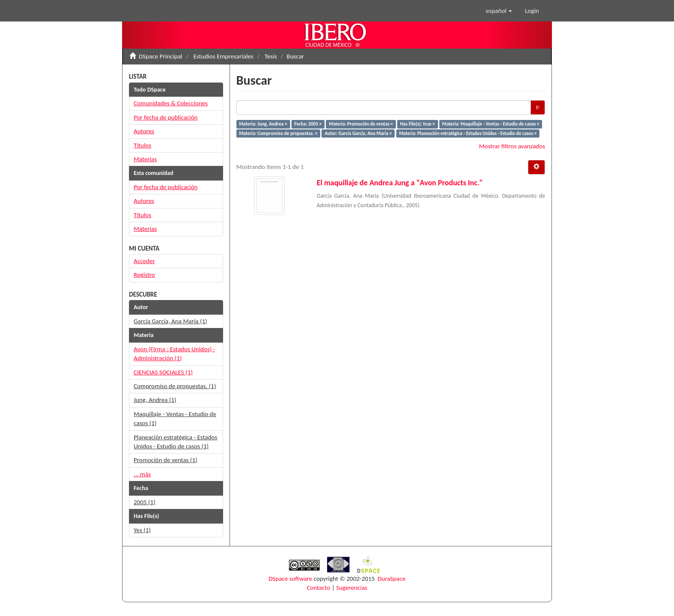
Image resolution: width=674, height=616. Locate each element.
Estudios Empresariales (224, 56)
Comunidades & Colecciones (171, 103)
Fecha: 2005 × (308, 124)
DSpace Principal (161, 56)
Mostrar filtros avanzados (512, 146)
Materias (145, 159)
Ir (538, 107)
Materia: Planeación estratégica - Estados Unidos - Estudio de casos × (468, 133)
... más (142, 474)
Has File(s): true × (418, 124)
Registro (144, 275)
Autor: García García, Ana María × (358, 133)
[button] (499, 11)
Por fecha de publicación (166, 117)
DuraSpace (391, 579)
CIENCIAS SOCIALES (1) (163, 372)
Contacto (319, 588)
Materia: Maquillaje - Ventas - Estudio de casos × (491, 124)
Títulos (142, 145)
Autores (144, 131)
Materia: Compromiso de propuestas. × (278, 133)
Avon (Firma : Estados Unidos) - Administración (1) (175, 354)
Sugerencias (352, 588)
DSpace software (291, 579)
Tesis (271, 56)
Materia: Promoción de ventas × (361, 124)
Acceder (144, 261)
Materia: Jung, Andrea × (263, 124)
